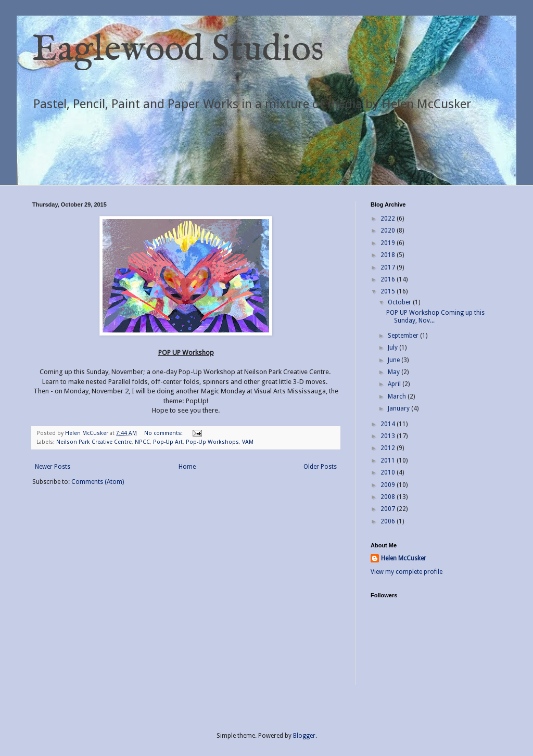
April (395, 384)
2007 (389, 509)
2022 (389, 219)
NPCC (142, 442)
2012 (389, 448)
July (394, 348)
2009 (389, 485)
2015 (389, 291)
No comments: (164, 433)
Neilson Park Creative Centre (94, 442)
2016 (389, 279)
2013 (389, 436)
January (399, 408)
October (400, 302)
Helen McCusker (404, 558)
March (398, 396)
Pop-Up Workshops (212, 442)
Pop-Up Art (168, 442)
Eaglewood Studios (178, 50)
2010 (389, 472)
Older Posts (320, 467)
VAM (248, 442)
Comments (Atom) (98, 482)
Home (187, 467)
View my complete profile (407, 572)
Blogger (304, 736)
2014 (389, 424)
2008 (389, 497)
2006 (389, 521)
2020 (389, 230)
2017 (389, 267)
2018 (389, 255)
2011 (389, 460)
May (395, 372)
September (404, 336)
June (395, 360)
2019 (389, 243)
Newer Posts (53, 467)
